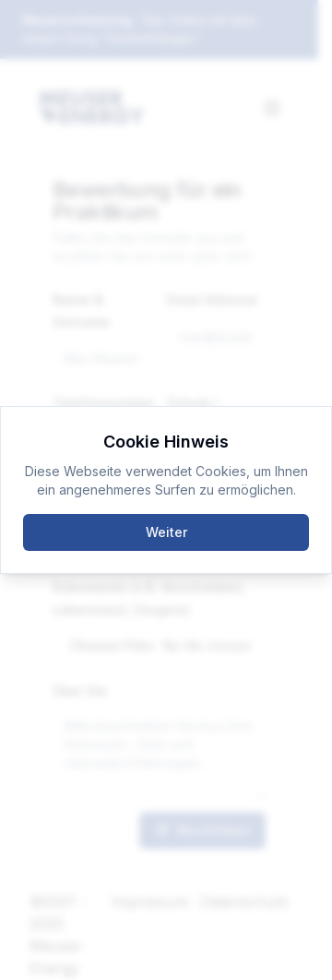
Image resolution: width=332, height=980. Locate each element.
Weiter (166, 532)
